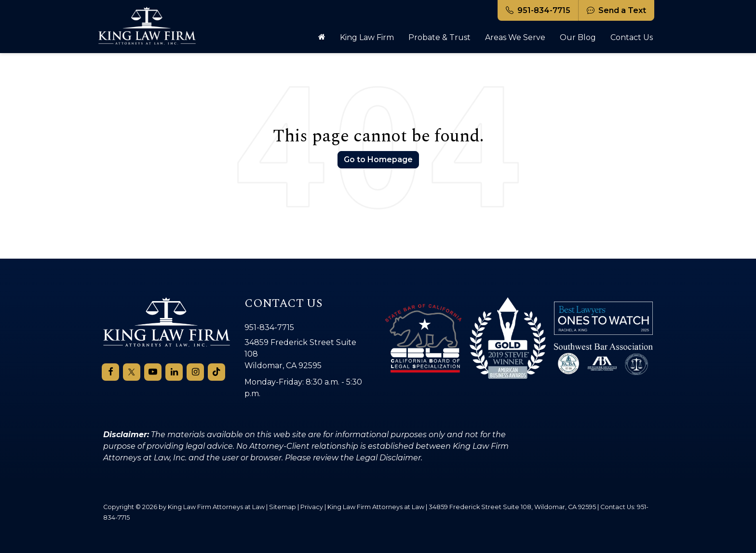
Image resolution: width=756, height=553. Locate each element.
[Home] (322, 38)
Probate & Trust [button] (439, 37)
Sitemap (283, 506)
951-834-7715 (538, 10)
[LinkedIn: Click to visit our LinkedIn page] (174, 372)
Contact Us (632, 37)
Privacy (312, 506)
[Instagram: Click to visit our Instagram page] (195, 372)
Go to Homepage (378, 159)
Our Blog (578, 37)
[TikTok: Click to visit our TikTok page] (216, 372)
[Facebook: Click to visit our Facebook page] (110, 372)
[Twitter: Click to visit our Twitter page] (132, 372)
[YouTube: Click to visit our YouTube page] (153, 372)
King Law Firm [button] (367, 37)
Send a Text (616, 10)
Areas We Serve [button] (515, 37)
